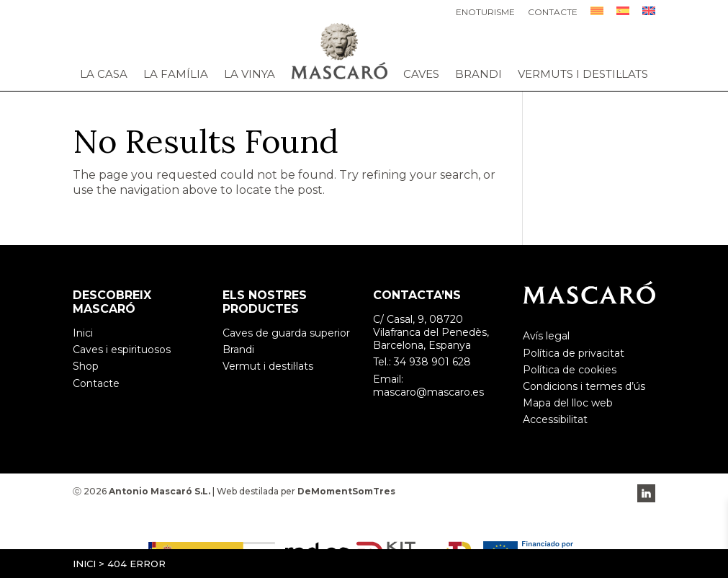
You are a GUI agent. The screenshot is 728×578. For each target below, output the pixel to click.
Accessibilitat (555, 419)
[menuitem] (597, 15)
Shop (86, 366)
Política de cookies (570, 370)
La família (176, 74)
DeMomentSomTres (346, 491)
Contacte (553, 13)
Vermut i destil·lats (268, 366)
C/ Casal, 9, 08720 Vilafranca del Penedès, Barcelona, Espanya (431, 332)
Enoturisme (485, 13)
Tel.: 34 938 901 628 (422, 362)
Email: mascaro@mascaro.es (428, 386)
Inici (84, 564)
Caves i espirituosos (122, 350)
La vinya (250, 74)
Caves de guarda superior (286, 333)
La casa (104, 74)
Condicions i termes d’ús (584, 386)
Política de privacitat (574, 353)
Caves (421, 74)
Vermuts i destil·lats (583, 74)
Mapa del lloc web (568, 403)
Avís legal (546, 336)
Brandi (478, 74)
